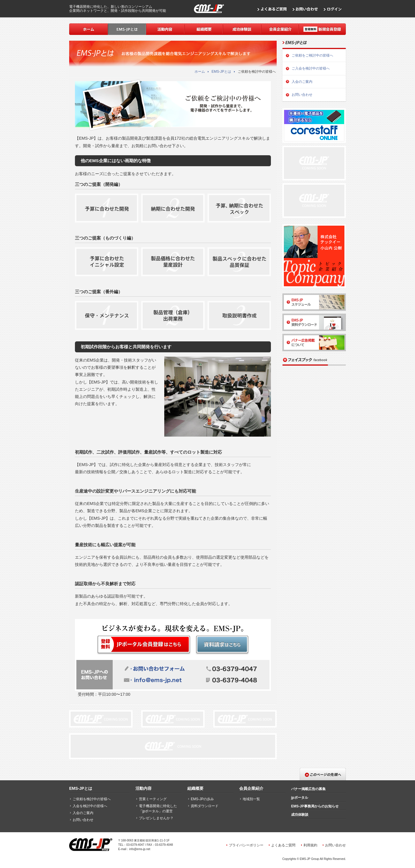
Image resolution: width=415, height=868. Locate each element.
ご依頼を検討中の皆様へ (92, 799)
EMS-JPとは (221, 72)
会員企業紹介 (251, 788)
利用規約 (310, 845)
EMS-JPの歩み (202, 799)
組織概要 (195, 788)
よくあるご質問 (283, 845)
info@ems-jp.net (140, 849)
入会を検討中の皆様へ (90, 806)
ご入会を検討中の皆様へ (311, 68)
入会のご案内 (302, 82)
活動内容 (144, 788)
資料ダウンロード (205, 806)
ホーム (200, 72)
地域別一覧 (251, 799)
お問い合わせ (302, 95)
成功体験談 (300, 815)
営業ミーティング (153, 799)
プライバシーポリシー (246, 845)
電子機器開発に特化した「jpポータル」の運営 (158, 809)
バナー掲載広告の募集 (308, 789)
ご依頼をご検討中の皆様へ (312, 55)
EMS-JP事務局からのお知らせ (315, 806)
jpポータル (300, 798)
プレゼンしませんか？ (156, 818)
